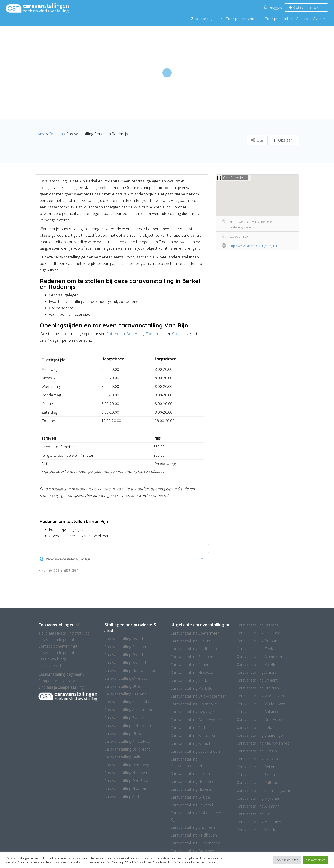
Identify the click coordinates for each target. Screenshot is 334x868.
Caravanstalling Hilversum (193, 789)
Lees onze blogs (52, 659)
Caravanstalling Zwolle (124, 718)
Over (317, 19)
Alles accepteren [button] (316, 860)
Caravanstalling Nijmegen (126, 773)
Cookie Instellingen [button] (287, 860)
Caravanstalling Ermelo (257, 751)
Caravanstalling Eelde (255, 727)
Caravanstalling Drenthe (125, 639)
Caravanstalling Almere (190, 665)
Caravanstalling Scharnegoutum (264, 790)
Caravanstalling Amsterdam (128, 710)
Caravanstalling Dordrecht (127, 749)
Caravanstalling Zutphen (192, 657)
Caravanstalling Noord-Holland (132, 670)
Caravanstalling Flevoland (127, 647)
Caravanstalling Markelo (191, 688)
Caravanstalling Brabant (125, 662)
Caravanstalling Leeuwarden (195, 751)
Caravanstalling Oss (254, 814)
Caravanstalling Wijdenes (258, 798)
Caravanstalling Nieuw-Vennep (263, 743)
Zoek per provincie (241, 19)
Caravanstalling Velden (190, 680)
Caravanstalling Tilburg (190, 641)
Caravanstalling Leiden (190, 773)
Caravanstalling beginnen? (61, 674)
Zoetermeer (156, 334)
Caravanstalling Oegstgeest (194, 712)
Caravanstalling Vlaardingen (261, 735)
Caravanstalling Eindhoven (194, 649)
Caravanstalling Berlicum (258, 775)
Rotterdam (116, 334)
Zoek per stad (276, 19)
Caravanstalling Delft (122, 757)
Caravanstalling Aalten (190, 728)
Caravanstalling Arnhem (125, 796)
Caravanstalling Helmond (193, 781)
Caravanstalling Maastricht (260, 822)
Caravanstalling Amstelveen (128, 741)
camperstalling (71, 687)
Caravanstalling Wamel (190, 743)
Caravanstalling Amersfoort (260, 656)
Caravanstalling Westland (259, 830)
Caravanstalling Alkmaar (258, 806)
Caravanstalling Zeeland (125, 694)
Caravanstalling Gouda (190, 797)
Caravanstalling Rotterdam (128, 725)
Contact (302, 19)
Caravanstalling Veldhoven (194, 835)
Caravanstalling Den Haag (127, 765)
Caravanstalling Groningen (193, 851)
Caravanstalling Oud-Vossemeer (198, 696)
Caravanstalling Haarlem (126, 788)
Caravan (56, 134)
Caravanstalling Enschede (193, 827)
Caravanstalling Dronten (258, 688)
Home (40, 134)
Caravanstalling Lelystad (192, 805)
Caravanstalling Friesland (259, 633)
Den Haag (135, 334)
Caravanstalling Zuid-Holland (130, 702)
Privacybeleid (50, 665)
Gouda (178, 334)
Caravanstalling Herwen (257, 759)
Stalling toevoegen (306, 8)
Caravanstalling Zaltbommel (261, 782)
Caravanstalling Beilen (256, 767)
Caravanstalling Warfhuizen (260, 696)
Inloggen (275, 8)
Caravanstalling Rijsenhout (194, 704)
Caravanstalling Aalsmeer (259, 712)
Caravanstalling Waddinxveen (262, 704)
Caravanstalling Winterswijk (194, 735)
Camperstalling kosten (58, 681)
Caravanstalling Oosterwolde (196, 720)
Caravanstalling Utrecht (125, 686)
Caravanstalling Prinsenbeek (195, 843)
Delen (257, 140)
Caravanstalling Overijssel (127, 678)
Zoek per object (204, 19)
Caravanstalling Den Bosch (128, 781)
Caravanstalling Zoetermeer (195, 633)
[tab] (122, 558)
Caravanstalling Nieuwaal (192, 672)
